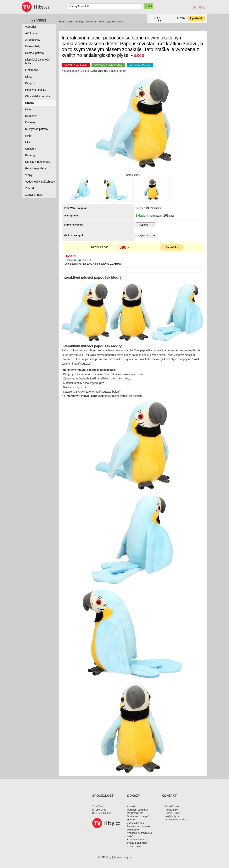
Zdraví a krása (34, 195)
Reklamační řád (135, 813)
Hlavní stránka (66, 22)
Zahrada (30, 188)
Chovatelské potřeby (38, 96)
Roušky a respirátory (38, 162)
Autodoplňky (33, 40)
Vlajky (29, 175)
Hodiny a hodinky (36, 90)
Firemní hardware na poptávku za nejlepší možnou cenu (138, 843)
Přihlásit (202, 8)
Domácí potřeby (35, 53)
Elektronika (32, 70)
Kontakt (131, 806)
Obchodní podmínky (137, 810)
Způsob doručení (136, 823)
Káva (28, 109)
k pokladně (196, 18)
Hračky (79, 22)
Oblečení (31, 149)
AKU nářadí (32, 33)
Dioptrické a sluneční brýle (38, 62)
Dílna (28, 77)
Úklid (28, 142)
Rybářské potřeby (36, 168)
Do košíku (172, 247)
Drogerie (31, 83)
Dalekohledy (33, 46)
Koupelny (31, 116)
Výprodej (39, 20)
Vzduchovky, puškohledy (40, 182)
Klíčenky (30, 122)
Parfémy (30, 155)
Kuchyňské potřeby (37, 129)
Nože (28, 136)
